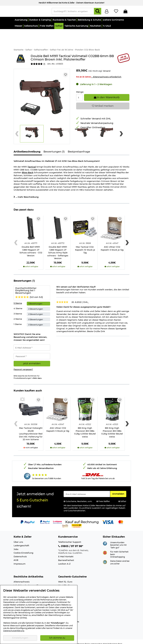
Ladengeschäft (21, 541)
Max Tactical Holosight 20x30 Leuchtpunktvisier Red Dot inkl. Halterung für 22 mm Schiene (31, 429)
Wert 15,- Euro (65, 577)
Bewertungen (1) (54, 147)
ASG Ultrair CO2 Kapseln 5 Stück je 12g (112, 244)
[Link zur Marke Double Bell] (21, 56)
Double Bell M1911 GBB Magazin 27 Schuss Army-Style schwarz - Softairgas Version (58, 248)
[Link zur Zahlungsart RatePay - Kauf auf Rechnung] (57, 517)
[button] (21, 21)
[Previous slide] (17, 129)
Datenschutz (20, 552)
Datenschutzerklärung (14, 631)
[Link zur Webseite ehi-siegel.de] (105, 548)
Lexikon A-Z (64, 559)
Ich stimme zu (57, 638)
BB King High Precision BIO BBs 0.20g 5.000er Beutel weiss (112, 428)
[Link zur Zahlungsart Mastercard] (121, 517)
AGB (16, 556)
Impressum (20, 559)
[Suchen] (98, 12)
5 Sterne (18, 299)
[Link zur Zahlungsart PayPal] (28, 517)
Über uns (18, 537)
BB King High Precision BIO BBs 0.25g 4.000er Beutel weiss (85, 428)
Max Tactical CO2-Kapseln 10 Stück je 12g (85, 245)
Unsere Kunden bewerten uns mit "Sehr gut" (118, 541)
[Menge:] (79, 93)
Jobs (16, 545)
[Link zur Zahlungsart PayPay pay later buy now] (45, 517)
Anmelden (119, 489)
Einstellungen (20, 638)
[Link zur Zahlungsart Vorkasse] (65, 521)
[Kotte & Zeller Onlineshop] (31, 12)
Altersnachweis (22, 577)
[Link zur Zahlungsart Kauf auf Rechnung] (82, 517)
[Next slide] (121, 129)
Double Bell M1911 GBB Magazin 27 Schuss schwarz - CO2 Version (31, 247)
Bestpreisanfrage (79, 147)
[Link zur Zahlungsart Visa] (108, 517)
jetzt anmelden (32, 359)
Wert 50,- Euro (66, 585)
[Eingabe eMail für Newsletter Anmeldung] (87, 489)
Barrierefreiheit (66, 556)
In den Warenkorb (107, 93)
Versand (107, 66)
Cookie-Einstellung (23, 548)
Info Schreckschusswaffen (27, 581)
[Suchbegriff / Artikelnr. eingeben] (73, 12)
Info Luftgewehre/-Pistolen (27, 585)
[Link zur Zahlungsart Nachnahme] (77, 521)
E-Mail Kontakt (66, 552)
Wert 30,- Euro (66, 581)
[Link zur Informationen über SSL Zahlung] (105, 557)
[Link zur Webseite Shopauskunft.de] (105, 539)
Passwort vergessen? (23, 365)
